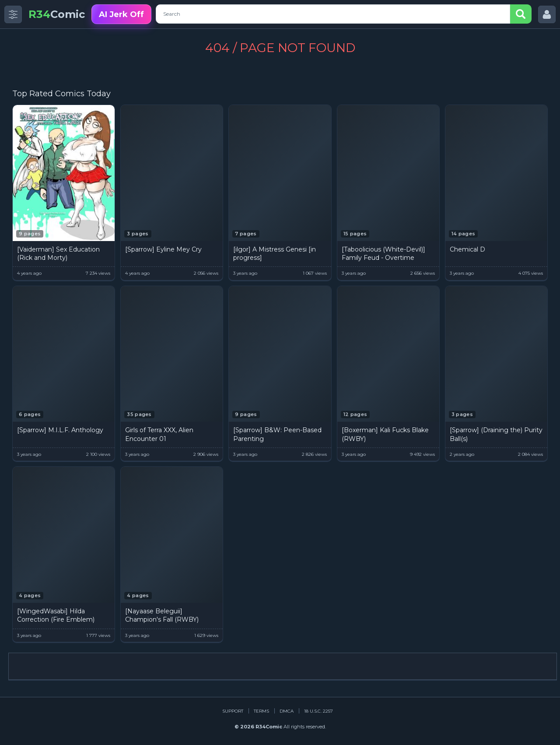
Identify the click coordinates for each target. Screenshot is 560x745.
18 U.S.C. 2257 (318, 711)
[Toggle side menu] (13, 14)
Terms (261, 711)
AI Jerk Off (121, 14)
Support (233, 711)
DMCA (287, 711)
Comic (57, 14)
